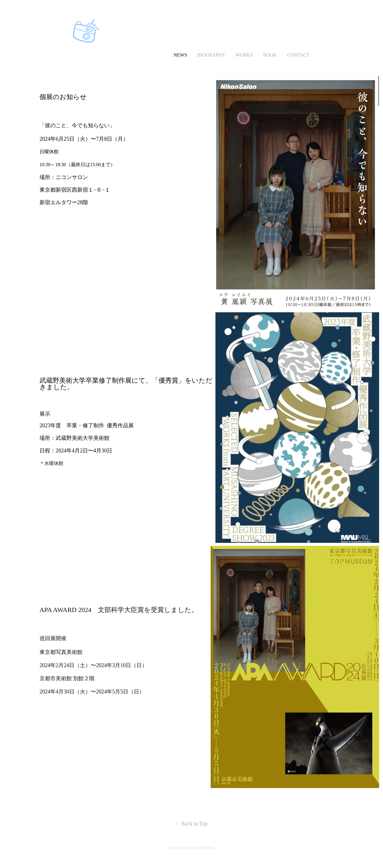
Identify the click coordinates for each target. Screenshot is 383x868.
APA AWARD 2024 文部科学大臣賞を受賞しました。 (119, 610)
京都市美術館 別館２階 (70, 678)
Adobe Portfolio (201, 847)
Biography (211, 55)
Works (244, 55)
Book (270, 55)
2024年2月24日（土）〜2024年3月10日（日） (93, 665)
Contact (298, 55)
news (180, 55)
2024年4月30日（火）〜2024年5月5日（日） (92, 692)
